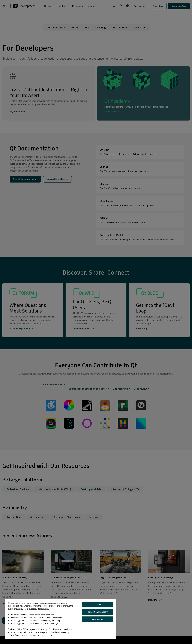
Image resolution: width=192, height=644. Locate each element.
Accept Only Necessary (98, 612)
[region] (60, 619)
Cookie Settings (98, 619)
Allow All (98, 604)
